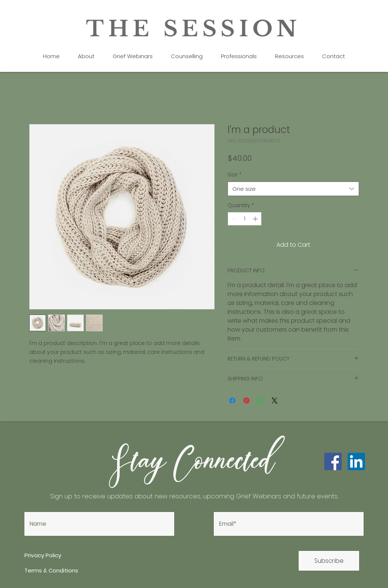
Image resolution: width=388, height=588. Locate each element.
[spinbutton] (245, 219)
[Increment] (256, 219)
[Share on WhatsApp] (261, 401)
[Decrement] (233, 219)
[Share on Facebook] (232, 401)
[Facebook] (333, 461)
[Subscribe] (329, 561)
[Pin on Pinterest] (246, 401)
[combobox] (293, 189)
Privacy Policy (44, 555)
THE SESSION (194, 29)
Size (235, 175)
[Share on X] (275, 401)
